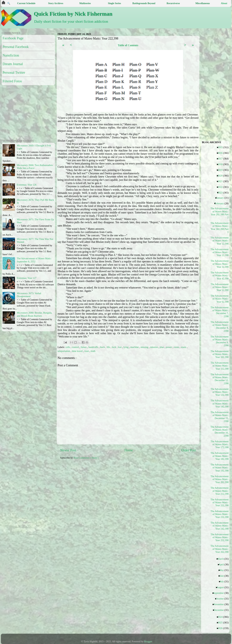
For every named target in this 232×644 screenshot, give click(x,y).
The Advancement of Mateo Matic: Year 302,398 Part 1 (220, 227)
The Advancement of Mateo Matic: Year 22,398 (220, 252)
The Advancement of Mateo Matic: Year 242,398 (220, 526)
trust (87, 351)
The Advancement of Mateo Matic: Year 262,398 (220, 549)
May (223, 570)
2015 (222, 147)
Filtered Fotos (12, 81)
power (169, 347)
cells (68, 347)
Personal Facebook (16, 47)
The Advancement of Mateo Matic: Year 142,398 (220, 404)
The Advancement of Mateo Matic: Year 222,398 (220, 503)
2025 (221, 623)
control (76, 347)
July (223, 581)
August (222, 587)
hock (103, 347)
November (220, 604)
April (222, 564)
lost (120, 347)
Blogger (148, 641)
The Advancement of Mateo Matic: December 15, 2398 (220, 417)
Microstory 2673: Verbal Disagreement (29, 295)
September (220, 593)
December (220, 610)
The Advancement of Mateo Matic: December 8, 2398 (220, 326)
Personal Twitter (14, 73)
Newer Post (68, 450)
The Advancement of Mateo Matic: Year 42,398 (220, 276)
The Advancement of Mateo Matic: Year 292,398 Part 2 (220, 213)
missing (145, 347)
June (223, 576)
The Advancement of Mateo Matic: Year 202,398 (220, 479)
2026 (221, 628)
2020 (221, 176)
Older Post (189, 450)
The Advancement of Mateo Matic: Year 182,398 (220, 456)
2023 (221, 193)
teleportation (64, 351)
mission (154, 347)
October (221, 599)
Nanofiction (11, 55)
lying (126, 347)
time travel (78, 351)
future (84, 347)
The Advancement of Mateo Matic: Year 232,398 (220, 514)
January (221, 198)
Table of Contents (128, 45)
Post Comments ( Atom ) (86, 458)
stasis (184, 347)
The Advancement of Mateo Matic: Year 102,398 (220, 354)
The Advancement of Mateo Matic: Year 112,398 (220, 366)
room (177, 347)
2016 (221, 153)
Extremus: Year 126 (27, 185)
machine (135, 347)
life (109, 347)
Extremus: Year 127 (27, 278)
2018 (221, 164)
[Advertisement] (96, 489)
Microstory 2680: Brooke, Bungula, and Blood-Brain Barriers (35, 314)
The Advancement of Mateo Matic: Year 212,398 (220, 491)
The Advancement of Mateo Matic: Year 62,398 (220, 299)
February (221, 203)
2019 (221, 170)
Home (129, 450)
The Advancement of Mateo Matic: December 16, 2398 (220, 431)
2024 (221, 617)
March (222, 559)
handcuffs (94, 347)
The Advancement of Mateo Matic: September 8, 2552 (34, 260)
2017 (221, 159)
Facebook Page (13, 38)
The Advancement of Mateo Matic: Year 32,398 (220, 264)
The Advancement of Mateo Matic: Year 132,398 (220, 392)
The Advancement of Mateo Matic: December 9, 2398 (220, 341)
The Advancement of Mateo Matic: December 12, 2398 (220, 379)
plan (162, 347)
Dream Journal (13, 64)
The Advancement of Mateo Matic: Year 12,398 (220, 241)
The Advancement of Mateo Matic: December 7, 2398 (220, 312)
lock (114, 347)
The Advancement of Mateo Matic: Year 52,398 (220, 287)
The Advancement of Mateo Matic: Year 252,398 (220, 537)
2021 (221, 181)
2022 (221, 187)
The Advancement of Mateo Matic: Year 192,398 (220, 468)
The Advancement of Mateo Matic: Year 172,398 (220, 444)
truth (93, 351)
